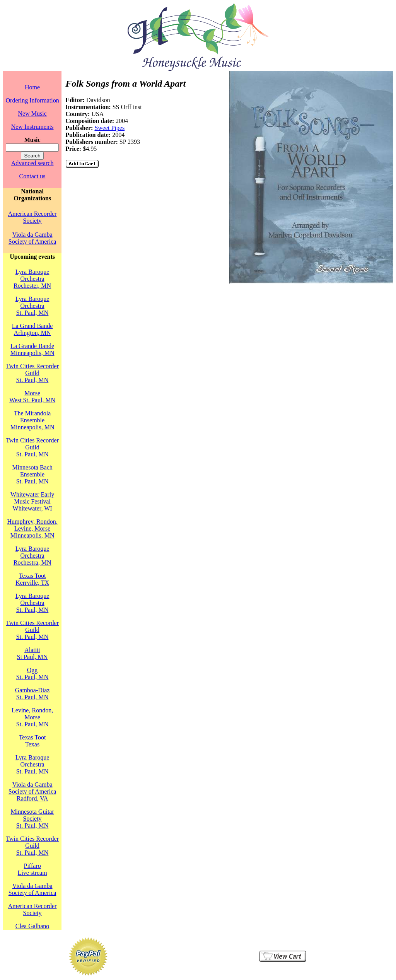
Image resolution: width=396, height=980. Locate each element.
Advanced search (32, 163)
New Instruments (32, 127)
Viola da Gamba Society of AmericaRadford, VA (32, 791)
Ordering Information (32, 100)
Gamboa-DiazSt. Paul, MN (32, 694)
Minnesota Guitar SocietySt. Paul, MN (32, 819)
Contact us (32, 176)
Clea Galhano (32, 926)
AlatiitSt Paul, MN (32, 653)
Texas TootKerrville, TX (32, 579)
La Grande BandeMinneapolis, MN (32, 349)
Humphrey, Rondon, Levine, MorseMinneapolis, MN (32, 528)
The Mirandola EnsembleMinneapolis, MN (32, 420)
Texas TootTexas (32, 741)
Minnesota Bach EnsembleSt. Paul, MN (32, 474)
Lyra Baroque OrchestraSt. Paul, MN (32, 306)
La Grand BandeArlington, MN (32, 329)
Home (32, 87)
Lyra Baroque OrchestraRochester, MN (32, 279)
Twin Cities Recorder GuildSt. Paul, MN (32, 373)
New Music (32, 114)
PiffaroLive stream (32, 869)
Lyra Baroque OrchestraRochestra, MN (32, 556)
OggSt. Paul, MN (32, 674)
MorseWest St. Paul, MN (32, 397)
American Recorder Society (32, 217)
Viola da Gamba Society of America (32, 238)
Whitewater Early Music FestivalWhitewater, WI (32, 501)
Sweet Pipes (109, 128)
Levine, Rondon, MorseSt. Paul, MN (32, 717)
